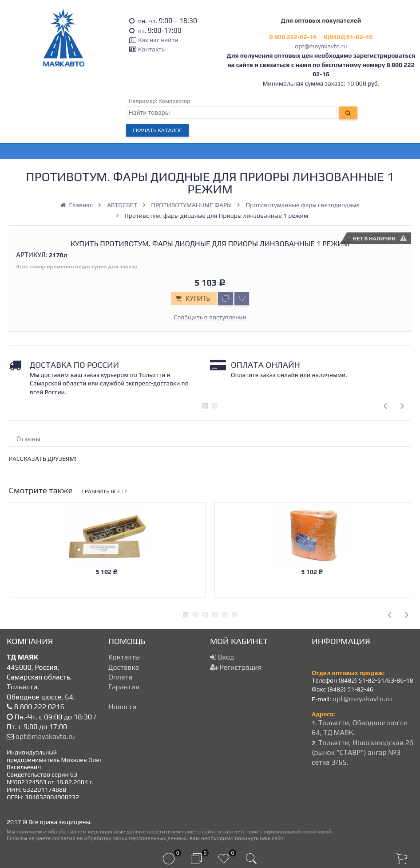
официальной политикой (297, 831)
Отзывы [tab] (28, 439)
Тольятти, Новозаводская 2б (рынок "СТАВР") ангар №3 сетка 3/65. (363, 753)
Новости (122, 707)
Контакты (152, 49)
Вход (222, 657)
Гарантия (124, 687)
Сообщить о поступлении (210, 317)
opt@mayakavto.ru (321, 46)
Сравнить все (105, 491)
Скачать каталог (157, 130)
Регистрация (236, 667)
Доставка (124, 667)
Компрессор (174, 101)
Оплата (120, 677)
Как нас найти (158, 40)
